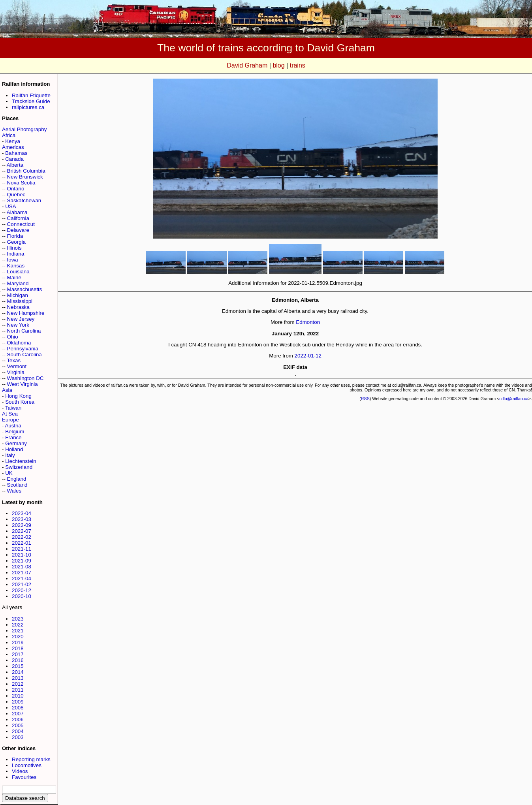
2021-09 (22, 561)
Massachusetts (25, 289)
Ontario (16, 189)
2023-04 (22, 513)
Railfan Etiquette (31, 95)
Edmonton (308, 322)
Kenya (13, 141)
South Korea (20, 402)
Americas (13, 147)
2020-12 (22, 590)
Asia (7, 390)
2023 (18, 619)
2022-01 (22, 543)
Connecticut (21, 224)
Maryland (18, 283)
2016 (18, 660)
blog (278, 65)
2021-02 (22, 584)
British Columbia (26, 171)
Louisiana (18, 272)
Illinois (14, 248)
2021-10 (22, 555)
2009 (18, 702)
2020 (18, 637)
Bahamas (16, 153)
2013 (18, 678)
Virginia (16, 372)
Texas (14, 360)
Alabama (17, 212)
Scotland (17, 485)
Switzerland (19, 467)
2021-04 (22, 578)
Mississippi (20, 301)
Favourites (24, 777)
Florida (15, 236)
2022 (18, 625)
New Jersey (21, 319)
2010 (18, 696)
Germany (16, 443)
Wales (14, 491)
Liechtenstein (21, 461)
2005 (18, 725)
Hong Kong (18, 396)
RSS (365, 399)
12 (319, 356)
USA (10, 206)
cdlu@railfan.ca (514, 399)
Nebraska (18, 307)
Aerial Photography (24, 129)
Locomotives (27, 765)
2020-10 (22, 596)
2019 (18, 642)
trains (298, 65)
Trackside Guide (31, 101)
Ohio (13, 337)
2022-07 (22, 531)
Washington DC (25, 378)
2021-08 (22, 567)
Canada (14, 159)
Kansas (16, 266)
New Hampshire (26, 313)
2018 (18, 648)
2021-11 (22, 549)
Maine (14, 277)
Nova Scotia (21, 183)
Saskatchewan (24, 200)
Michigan (18, 295)
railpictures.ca (28, 107)
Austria (13, 426)
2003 (18, 737)
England (17, 479)
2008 (18, 708)
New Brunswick (25, 177)
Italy (10, 455)
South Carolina (24, 355)
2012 (18, 684)
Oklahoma (19, 343)
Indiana (16, 254)
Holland (14, 449)
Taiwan (13, 408)
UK (9, 473)
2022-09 (22, 525)
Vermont (17, 366)
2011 (18, 690)
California (18, 218)
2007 (18, 714)
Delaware (18, 230)
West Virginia (23, 384)
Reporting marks (31, 759)
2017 (18, 654)
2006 (18, 719)
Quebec (16, 195)
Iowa (13, 260)
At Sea (10, 414)
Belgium (15, 432)
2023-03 (22, 519)
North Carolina (24, 331)
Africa (9, 135)
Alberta (15, 165)
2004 (18, 731)
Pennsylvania (23, 349)
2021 (18, 631)
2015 (18, 666)
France (13, 437)
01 (311, 356)
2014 (18, 672)
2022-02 (22, 537)
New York (18, 325)
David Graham (247, 65)
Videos (20, 771)
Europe (10, 420)
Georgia (16, 242)
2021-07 (22, 573)
